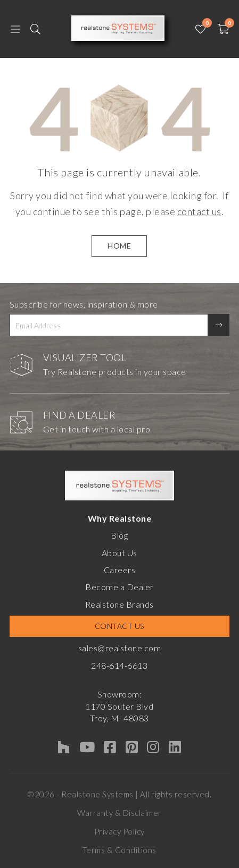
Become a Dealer (119, 587)
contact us (199, 211)
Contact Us (119, 626)
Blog (119, 535)
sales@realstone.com (120, 648)
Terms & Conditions (119, 850)
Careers (120, 570)
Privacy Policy (119, 831)
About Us (119, 553)
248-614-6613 (119, 665)
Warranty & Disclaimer (119, 813)
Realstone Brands (119, 604)
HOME (119, 246)
